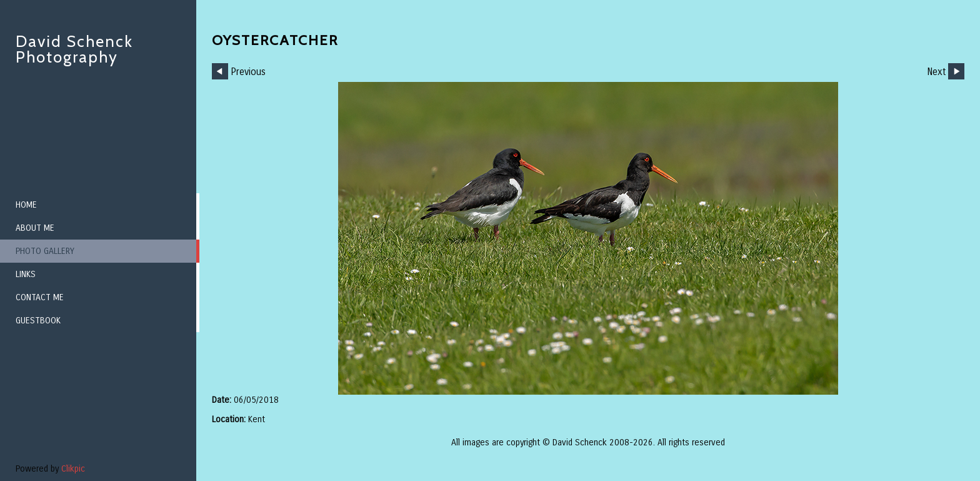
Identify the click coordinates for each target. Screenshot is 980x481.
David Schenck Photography (74, 49)
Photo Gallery (45, 251)
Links (26, 274)
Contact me (40, 297)
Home (26, 205)
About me (35, 228)
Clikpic (73, 469)
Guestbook (38, 321)
